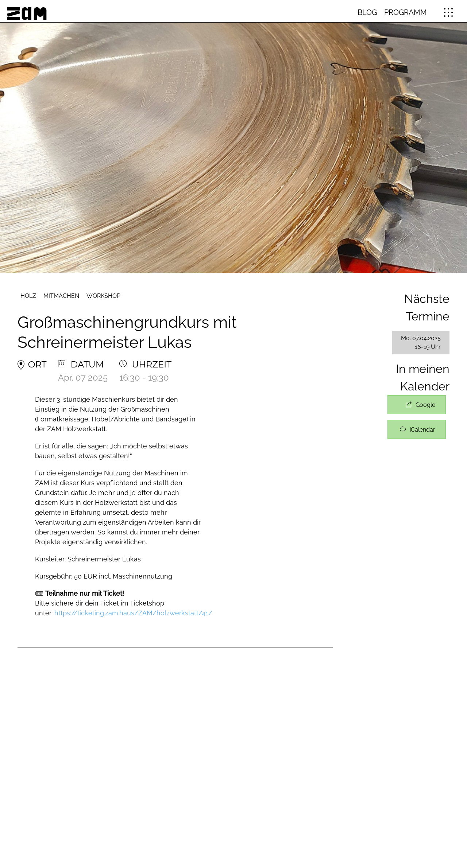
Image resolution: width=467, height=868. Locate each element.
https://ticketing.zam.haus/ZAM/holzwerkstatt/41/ (133, 613)
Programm (406, 12)
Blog (367, 12)
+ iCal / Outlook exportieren (417, 429)
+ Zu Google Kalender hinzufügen (417, 405)
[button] (448, 12)
